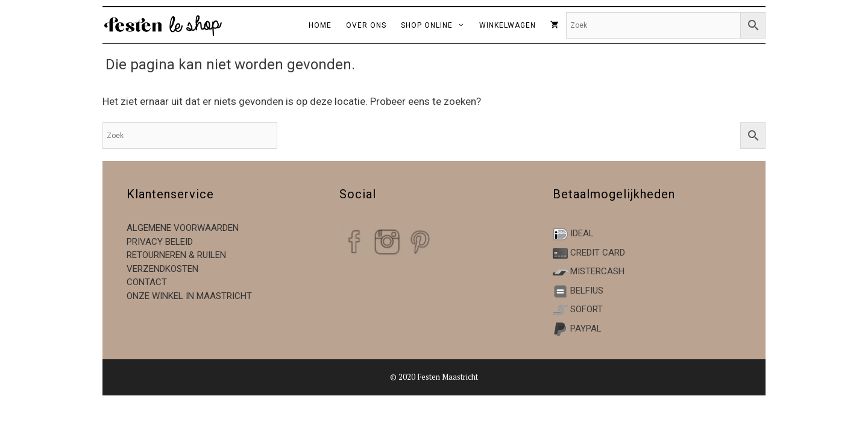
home (320, 25)
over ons (366, 25)
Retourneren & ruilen (176, 255)
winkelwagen (508, 25)
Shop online (436, 25)
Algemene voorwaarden (183, 228)
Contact (147, 282)
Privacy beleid (160, 242)
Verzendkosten (162, 269)
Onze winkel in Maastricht (189, 296)
